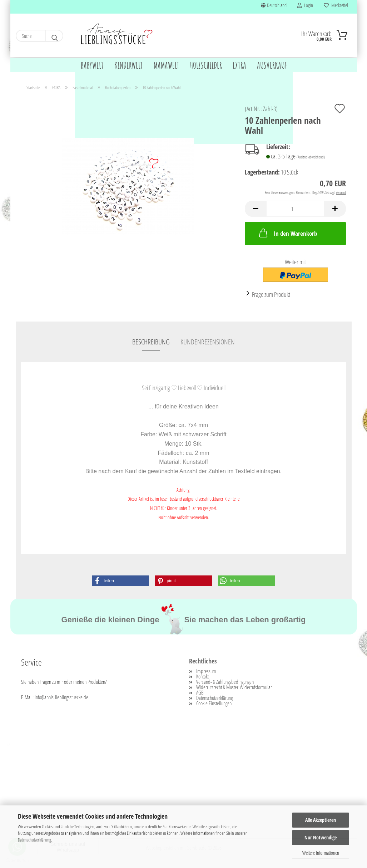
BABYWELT (92, 65)
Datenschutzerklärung (34, 840)
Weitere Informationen (321, 853)
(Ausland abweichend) (311, 158)
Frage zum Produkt (271, 295)
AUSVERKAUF (272, 65)
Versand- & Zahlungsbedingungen (225, 683)
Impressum (206, 672)
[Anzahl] (295, 209)
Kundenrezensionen (208, 342)
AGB (200, 693)
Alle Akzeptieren (321, 820)
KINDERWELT (129, 65)
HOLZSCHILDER (206, 65)
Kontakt (202, 677)
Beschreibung (151, 342)
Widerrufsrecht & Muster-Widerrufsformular (234, 688)
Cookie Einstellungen (214, 704)
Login (305, 5)
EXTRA (239, 65)
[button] (256, 209)
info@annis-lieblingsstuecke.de (61, 698)
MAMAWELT (167, 65)
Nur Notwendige (321, 837)
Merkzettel (336, 5)
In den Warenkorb (287, 234)
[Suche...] (54, 36)
